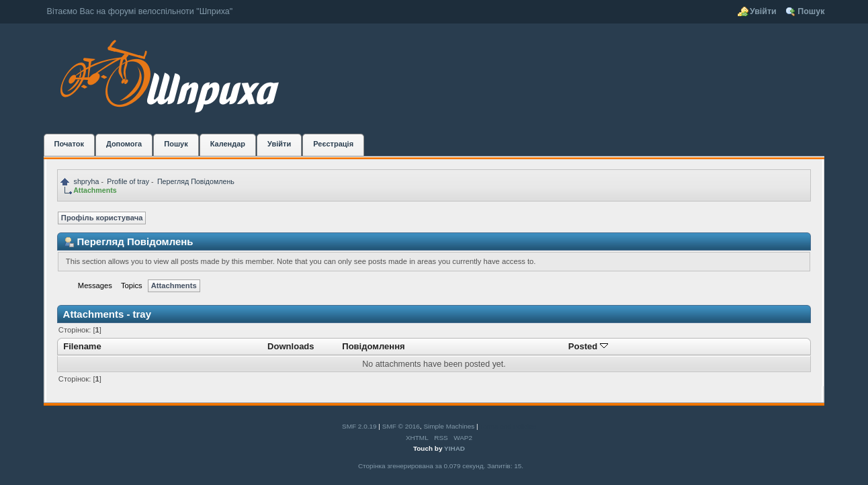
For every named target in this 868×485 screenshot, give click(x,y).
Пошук (811, 11)
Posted (588, 346)
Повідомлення (373, 346)
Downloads (291, 346)
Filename (82, 346)
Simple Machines (449, 426)
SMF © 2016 (401, 426)
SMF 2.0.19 (359, 426)
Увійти (763, 11)
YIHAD (454, 448)
